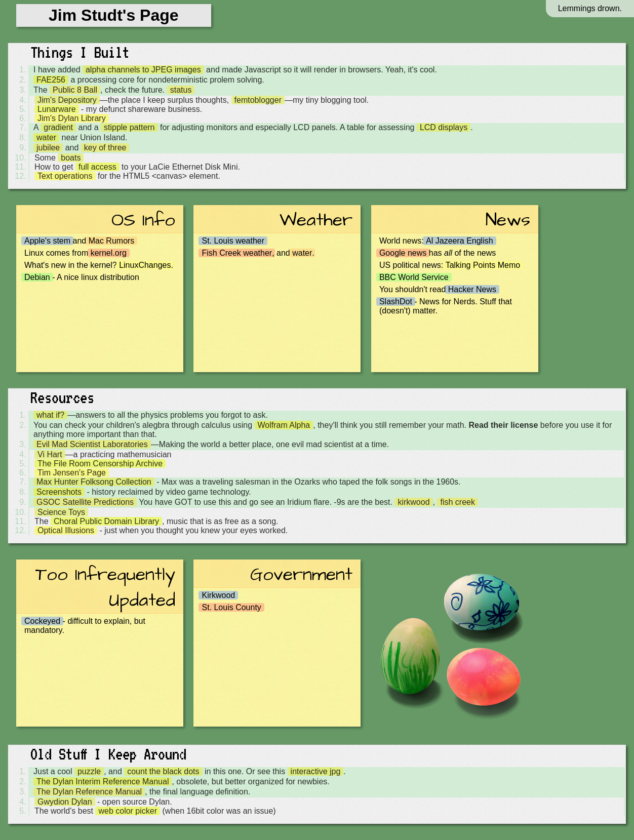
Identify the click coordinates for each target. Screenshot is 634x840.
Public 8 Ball (75, 90)
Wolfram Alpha (284, 425)
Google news (403, 253)
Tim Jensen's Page (72, 473)
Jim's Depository (67, 100)
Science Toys (61, 512)
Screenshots (59, 492)
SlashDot (396, 302)
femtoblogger (258, 100)
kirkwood (413, 502)
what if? (50, 415)
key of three (105, 148)
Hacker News (472, 289)
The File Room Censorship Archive (100, 464)
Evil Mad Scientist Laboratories (92, 444)
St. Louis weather (233, 241)
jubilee (48, 148)
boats (71, 158)
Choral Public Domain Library (106, 521)
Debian (37, 277)
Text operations (65, 176)
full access (97, 167)
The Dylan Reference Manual (89, 792)
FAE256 (51, 80)
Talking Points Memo (483, 265)
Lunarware (57, 109)
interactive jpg (316, 771)
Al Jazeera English (460, 241)
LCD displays (444, 127)
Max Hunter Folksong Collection (94, 482)
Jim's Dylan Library (72, 118)
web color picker (128, 811)
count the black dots (163, 771)
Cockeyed (42, 621)
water (46, 137)
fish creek (457, 502)
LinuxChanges (145, 265)
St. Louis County (231, 607)
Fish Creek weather (237, 253)
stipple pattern (129, 127)
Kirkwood (218, 595)
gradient (58, 127)
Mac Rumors (112, 241)
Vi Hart (50, 454)
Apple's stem (47, 241)
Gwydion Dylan (65, 802)
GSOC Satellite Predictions (85, 502)
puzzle (89, 771)
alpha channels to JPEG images (143, 70)
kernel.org (109, 253)
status (181, 90)
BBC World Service (414, 277)
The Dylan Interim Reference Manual (103, 782)
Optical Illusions (66, 530)
